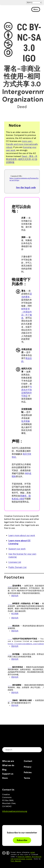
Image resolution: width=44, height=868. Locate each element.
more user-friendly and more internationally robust (22, 144)
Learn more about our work (22, 535)
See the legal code (26, 187)
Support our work (17, 549)
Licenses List (15, 562)
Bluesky (6, 818)
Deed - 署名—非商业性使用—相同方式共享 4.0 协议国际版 (22, 159)
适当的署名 (27, 295)
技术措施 (25, 421)
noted (32, 852)
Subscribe (22, 840)
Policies (28, 772)
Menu (36, 9)
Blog (4, 770)
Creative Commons (13, 10)
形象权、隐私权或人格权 (21, 497)
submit (39, 750)
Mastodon (13, 818)
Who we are (8, 761)
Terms (27, 778)
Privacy (28, 767)
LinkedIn (20, 818)
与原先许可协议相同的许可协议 (27, 391)
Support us (8, 774)
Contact (28, 761)
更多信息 (15, 596)
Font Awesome (16, 861)
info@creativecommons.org (15, 811)
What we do (8, 765)
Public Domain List (17, 567)
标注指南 (15, 614)
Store (5, 778)
